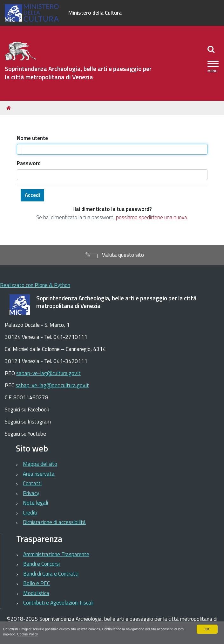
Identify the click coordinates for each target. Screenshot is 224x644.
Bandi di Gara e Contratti (51, 574)
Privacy (31, 493)
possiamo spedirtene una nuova (151, 217)
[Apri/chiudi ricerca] (212, 49)
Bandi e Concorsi (41, 564)
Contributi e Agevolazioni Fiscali (58, 603)
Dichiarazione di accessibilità (54, 522)
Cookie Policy (27, 634)
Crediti (30, 513)
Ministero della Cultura (95, 13)
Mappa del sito (40, 464)
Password (29, 163)
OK (207, 629)
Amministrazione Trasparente (56, 554)
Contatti (32, 483)
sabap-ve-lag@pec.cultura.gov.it (52, 385)
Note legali (35, 503)
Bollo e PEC (37, 583)
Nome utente (32, 138)
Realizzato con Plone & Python (35, 285)
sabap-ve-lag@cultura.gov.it (48, 373)
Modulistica (36, 593)
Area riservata (39, 474)
